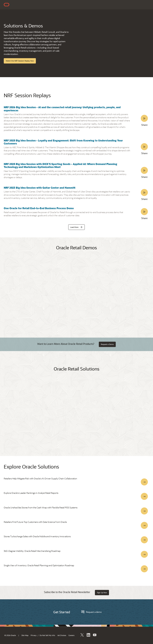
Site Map (25, 635)
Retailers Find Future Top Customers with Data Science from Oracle (35, 522)
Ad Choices (62, 635)
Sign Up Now (102, 592)
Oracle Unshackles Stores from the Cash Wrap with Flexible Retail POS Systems (41, 508)
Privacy (34, 635)
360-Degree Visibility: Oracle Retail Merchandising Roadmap (32, 551)
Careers (71, 635)
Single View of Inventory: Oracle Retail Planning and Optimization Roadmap (39, 565)
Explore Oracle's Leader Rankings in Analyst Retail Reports (31, 493)
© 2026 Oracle (10, 635)
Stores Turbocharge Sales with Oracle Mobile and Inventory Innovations (37, 536)
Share (144, 125)
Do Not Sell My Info (47, 635)
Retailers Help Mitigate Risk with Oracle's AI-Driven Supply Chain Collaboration (40, 478)
